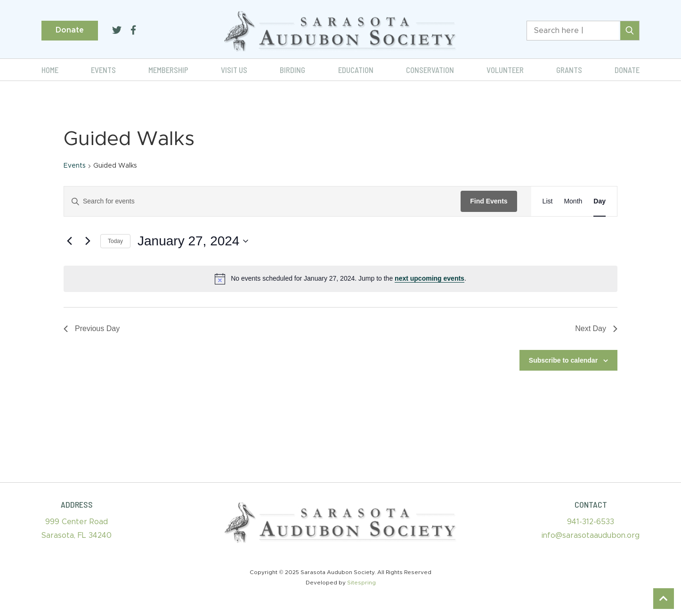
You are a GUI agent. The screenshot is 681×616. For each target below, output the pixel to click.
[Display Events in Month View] (573, 201)
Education (356, 70)
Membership (168, 70)
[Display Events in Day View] (600, 201)
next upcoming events (430, 278)
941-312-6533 (591, 522)
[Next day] (88, 241)
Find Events (489, 201)
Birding (292, 70)
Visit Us (234, 70)
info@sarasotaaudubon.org (591, 535)
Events (103, 70)
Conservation (430, 70)
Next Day (596, 328)
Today (115, 241)
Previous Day (92, 328)
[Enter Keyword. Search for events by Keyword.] (262, 201)
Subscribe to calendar (563, 360)
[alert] (340, 279)
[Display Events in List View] (548, 201)
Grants (569, 70)
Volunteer (505, 70)
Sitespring (361, 583)
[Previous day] (69, 241)
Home (50, 70)
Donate (70, 30)
